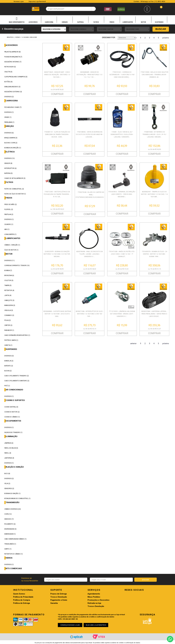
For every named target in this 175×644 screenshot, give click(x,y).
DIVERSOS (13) (9, 158)
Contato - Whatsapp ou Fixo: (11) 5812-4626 (149, 1)
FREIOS (112, 22)
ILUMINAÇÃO (12, 436)
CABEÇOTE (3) (9, 300)
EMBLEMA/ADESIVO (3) (12, 87)
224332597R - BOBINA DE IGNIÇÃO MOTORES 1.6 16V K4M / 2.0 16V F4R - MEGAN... (57, 254)
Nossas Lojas (19, 1)
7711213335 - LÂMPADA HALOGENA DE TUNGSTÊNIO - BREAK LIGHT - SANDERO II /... (122, 314)
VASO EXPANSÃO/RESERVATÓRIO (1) (17, 335)
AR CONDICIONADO (14, 390)
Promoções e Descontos (98, 600)
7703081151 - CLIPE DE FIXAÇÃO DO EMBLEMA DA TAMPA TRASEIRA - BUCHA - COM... (57, 134)
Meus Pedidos (94, 597)
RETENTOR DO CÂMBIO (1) (14, 554)
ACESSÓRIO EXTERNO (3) (13, 92)
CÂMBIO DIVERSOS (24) (12, 509)
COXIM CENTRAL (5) (11, 407)
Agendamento (94, 594)
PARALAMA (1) (9, 122)
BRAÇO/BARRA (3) (11, 138)
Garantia (54, 603)
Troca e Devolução (59, 597)
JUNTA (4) (8, 295)
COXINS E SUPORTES (15, 400)
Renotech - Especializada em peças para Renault (10, 9)
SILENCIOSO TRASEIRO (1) (13, 432)
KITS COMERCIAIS (14, 569)
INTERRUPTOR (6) (10, 168)
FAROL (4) (8, 453)
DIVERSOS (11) (9, 261)
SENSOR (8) (8, 163)
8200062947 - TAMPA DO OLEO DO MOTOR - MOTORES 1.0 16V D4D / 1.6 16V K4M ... (154, 194)
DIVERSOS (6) (9, 133)
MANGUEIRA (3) (10, 305)
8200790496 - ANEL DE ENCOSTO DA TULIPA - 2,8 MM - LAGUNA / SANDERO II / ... (90, 254)
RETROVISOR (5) (10, 67)
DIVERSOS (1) (9, 112)
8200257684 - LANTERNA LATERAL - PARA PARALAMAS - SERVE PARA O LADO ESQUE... (154, 314)
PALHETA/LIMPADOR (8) (12, 52)
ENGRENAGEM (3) (10, 529)
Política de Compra (22, 600)
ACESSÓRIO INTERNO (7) (13, 62)
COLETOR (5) (9, 280)
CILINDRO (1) (9, 224)
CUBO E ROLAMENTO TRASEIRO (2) (17, 376)
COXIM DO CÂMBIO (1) (12, 417)
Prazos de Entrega (59, 594)
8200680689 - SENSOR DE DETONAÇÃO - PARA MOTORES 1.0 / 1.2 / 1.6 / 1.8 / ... (90, 75)
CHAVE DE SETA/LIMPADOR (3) (15, 178)
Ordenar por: (109, 38)
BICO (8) (7, 474)
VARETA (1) (8, 345)
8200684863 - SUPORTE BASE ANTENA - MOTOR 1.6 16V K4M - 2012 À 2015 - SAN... (57, 314)
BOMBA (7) (8, 270)
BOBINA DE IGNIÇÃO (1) (12, 493)
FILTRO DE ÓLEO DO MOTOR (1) (15, 194)
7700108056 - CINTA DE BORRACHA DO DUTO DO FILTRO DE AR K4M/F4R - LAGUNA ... (90, 134)
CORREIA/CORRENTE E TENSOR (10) (17, 265)
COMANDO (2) (9, 315)
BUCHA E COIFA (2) (11, 143)
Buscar (161, 29)
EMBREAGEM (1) (10, 534)
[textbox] (71, 9)
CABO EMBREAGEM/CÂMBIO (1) (15, 539)
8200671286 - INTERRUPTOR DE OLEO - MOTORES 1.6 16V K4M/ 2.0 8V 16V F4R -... (90, 314)
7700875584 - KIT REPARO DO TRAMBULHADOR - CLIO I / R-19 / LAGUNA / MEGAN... (154, 134)
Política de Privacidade (23, 597)
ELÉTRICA (80, 22)
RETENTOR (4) (9, 290)
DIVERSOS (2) (9, 97)
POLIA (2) (8, 320)
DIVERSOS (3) (9, 356)
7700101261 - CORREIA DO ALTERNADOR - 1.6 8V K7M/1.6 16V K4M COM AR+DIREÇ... (122, 75)
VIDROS (9, 558)
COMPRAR (57, 94)
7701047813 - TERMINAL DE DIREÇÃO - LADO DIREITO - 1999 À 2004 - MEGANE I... (122, 194)
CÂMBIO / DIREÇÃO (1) (12, 245)
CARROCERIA (49, 22)
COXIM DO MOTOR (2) (12, 412)
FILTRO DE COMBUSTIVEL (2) (14, 189)
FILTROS (96, 22)
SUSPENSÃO (159, 22)
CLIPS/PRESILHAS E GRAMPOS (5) (16, 77)
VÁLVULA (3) (9, 310)
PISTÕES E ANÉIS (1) (11, 340)
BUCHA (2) (8, 371)
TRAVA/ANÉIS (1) (10, 544)
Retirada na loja (94, 603)
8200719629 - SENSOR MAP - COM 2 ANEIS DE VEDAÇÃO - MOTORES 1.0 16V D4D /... (57, 75)
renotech (10, 37)
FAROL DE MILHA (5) (11, 448)
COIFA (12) (8, 514)
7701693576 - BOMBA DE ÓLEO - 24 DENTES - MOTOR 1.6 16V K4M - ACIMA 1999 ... (154, 254)
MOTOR (143, 22)
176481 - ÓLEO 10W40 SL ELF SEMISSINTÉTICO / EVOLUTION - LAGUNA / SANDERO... (122, 134)
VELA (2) (7, 484)
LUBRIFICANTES (128, 22)
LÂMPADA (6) (9, 443)
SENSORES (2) (9, 489)
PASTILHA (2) (9, 214)
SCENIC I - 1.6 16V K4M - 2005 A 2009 (26, 37)
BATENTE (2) (9, 366)
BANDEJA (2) (9, 361)
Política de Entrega (22, 603)
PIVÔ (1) (7, 386)
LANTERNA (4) (9, 458)
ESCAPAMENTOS (13, 421)
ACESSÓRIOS (33, 22)
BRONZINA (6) (9, 275)
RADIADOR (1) (9, 330)
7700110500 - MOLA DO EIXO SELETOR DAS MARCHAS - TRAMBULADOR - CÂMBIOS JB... (154, 75)
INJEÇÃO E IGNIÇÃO (15, 467)
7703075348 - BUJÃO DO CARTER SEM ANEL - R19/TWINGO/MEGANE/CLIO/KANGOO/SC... (91, 195)
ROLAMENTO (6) (10, 524)
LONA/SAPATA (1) (10, 234)
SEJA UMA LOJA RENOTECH (96, 625)
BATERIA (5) (8, 173)
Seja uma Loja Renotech (37, 1)
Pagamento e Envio (59, 600)
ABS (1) (7, 229)
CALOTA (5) (8, 72)
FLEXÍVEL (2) (9, 209)
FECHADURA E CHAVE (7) (13, 107)
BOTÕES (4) (8, 82)
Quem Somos (19, 594)
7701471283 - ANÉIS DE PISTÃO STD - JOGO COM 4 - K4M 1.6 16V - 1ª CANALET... (122, 254)
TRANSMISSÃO (12, 503)
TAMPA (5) (8, 285)
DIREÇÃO (65, 22)
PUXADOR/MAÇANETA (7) (13, 57)
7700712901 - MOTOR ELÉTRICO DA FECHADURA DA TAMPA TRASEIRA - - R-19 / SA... (57, 194)
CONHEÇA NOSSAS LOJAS (70, 625)
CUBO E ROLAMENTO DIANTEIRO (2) (17, 381)
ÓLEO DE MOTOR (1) (11, 250)
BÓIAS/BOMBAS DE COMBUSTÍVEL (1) (17, 498)
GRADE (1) (8, 117)
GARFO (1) (8, 549)
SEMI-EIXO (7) (9, 519)
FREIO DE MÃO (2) (11, 204)
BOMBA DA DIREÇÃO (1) (13, 148)
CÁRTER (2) (8, 325)
